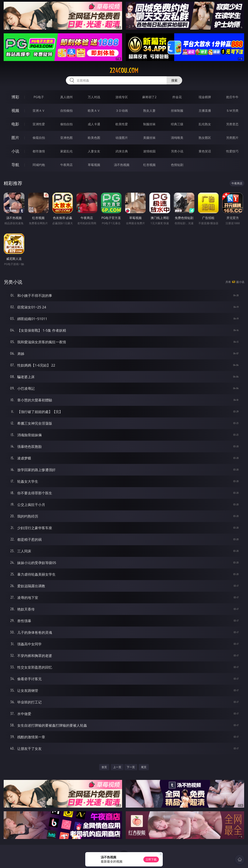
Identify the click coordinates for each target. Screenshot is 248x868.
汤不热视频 (122, 165)
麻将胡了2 (149, 97)
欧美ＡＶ (94, 111)
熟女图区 (205, 138)
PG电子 (39, 97)
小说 (15, 151)
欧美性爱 (122, 124)
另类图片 (232, 138)
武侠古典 (122, 151)
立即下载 (151, 859)
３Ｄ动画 (122, 111)
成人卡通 (94, 124)
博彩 (15, 97)
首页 (104, 767)
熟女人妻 (149, 111)
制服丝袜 (149, 124)
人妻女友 (94, 151)
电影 (15, 124)
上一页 (117, 767)
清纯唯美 (177, 138)
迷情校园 (149, 151)
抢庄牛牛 (232, 97)
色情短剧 (177, 165)
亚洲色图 (66, 138)
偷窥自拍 (39, 138)
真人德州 (66, 97)
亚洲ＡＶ (39, 111)
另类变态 (232, 124)
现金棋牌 (205, 97)
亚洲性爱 (39, 124)
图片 (15, 138)
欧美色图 (94, 138)
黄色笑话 (205, 151)
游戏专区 (122, 97)
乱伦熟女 (205, 124)
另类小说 (177, 151)
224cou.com (124, 70)
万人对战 (94, 97)
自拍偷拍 (66, 111)
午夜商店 (66, 165)
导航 (15, 165)
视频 (15, 110)
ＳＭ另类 (232, 111)
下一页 (131, 767)
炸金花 (177, 97)
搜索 (174, 80)
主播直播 (205, 111)
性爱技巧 (232, 151)
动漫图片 (122, 138)
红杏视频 (149, 165)
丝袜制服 (177, 111)
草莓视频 (94, 165)
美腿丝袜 (149, 138)
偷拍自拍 (66, 124)
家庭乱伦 (66, 151)
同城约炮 (39, 165)
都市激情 (39, 151)
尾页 (144, 767)
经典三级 (177, 124)
